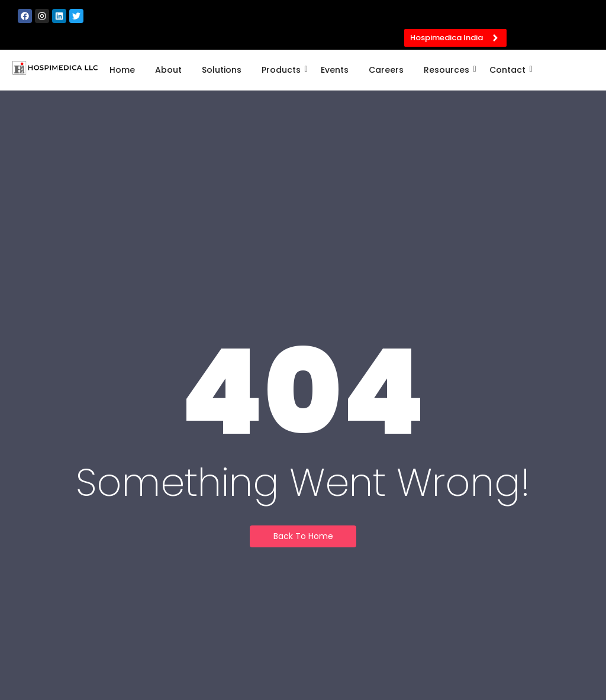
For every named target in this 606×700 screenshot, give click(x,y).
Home (122, 70)
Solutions (222, 70)
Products (283, 70)
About (168, 70)
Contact (510, 70)
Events (335, 70)
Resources (449, 70)
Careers (386, 70)
